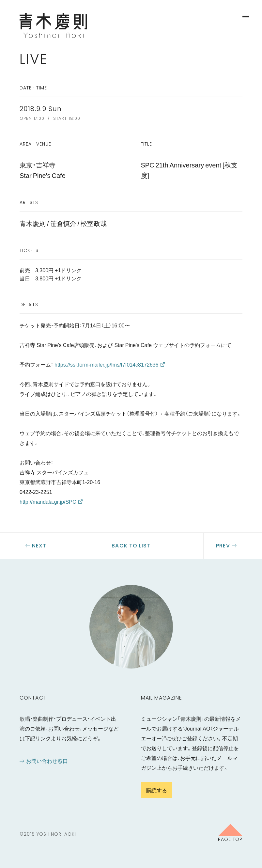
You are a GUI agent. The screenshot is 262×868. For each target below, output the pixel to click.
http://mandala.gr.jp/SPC (48, 501)
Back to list (131, 546)
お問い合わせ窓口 (47, 761)
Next (39, 546)
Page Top (230, 839)
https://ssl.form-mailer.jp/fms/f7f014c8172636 (106, 364)
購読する (157, 790)
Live (34, 59)
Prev (223, 546)
